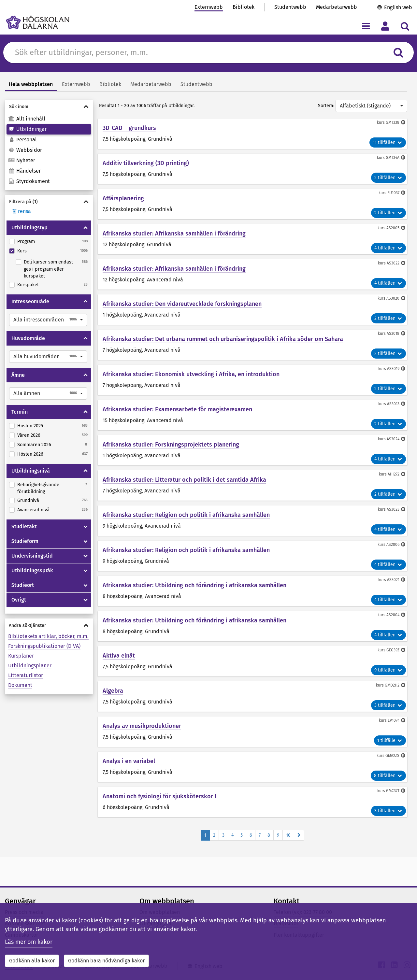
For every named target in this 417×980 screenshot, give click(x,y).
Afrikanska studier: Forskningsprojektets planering (171, 445)
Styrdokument (29, 181)
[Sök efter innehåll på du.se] (200, 52)
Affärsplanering (123, 198)
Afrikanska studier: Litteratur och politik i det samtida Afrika (184, 480)
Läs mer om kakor (29, 942)
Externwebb (209, 7)
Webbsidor (25, 150)
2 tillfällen (388, 178)
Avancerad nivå (33, 510)
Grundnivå (28, 500)
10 (288, 835)
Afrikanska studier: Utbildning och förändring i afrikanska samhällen (194, 585)
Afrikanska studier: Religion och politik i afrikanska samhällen (186, 515)
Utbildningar (27, 129)
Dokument (20, 685)
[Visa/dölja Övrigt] (86, 600)
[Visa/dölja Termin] (86, 412)
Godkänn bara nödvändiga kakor (106, 961)
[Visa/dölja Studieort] (86, 585)
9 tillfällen (388, 670)
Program (26, 241)
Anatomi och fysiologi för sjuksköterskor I (159, 796)
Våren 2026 (29, 435)
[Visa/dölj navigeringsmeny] (366, 26)
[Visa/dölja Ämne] (86, 375)
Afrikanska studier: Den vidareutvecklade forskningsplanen (182, 304)
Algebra (113, 691)
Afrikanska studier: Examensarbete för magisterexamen (177, 409)
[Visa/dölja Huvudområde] (86, 338)
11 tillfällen (388, 142)
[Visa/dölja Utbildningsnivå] (86, 471)
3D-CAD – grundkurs (129, 128)
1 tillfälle (390, 740)
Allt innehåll (27, 119)
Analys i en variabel (129, 761)
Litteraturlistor (26, 675)
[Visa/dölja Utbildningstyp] (86, 228)
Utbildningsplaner (30, 666)
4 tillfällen (388, 248)
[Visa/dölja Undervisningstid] (86, 556)
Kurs (22, 251)
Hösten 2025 (30, 426)
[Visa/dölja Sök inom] (49, 107)
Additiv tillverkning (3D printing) (146, 163)
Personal (22, 140)
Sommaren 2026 (34, 445)
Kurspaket (28, 285)
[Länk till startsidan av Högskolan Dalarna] (38, 22)
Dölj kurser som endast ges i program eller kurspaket (48, 269)
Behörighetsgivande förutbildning (38, 488)
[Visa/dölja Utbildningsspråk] (86, 571)
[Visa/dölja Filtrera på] (49, 202)
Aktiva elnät (119, 656)
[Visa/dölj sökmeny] (405, 26)
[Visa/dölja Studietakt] (86, 527)
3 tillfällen (388, 705)
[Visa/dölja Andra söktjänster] (49, 625)
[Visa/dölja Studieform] (86, 541)
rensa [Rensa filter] (21, 211)
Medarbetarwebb (337, 7)
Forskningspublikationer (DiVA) (44, 646)
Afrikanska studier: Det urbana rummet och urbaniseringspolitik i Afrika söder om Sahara (223, 339)
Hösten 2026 (30, 454)
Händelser (24, 171)
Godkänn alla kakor (32, 961)
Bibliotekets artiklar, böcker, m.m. (48, 636)
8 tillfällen (388, 776)
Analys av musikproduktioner (142, 726)
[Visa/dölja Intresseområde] (86, 302)
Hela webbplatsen (31, 84)
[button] (48, 320)
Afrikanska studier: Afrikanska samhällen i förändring (174, 234)
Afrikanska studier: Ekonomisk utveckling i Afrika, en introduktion (191, 374)
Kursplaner (21, 656)
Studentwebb (290, 7)
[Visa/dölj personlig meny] (385, 26)
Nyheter (22, 160)
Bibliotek (244, 7)
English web (398, 7)
